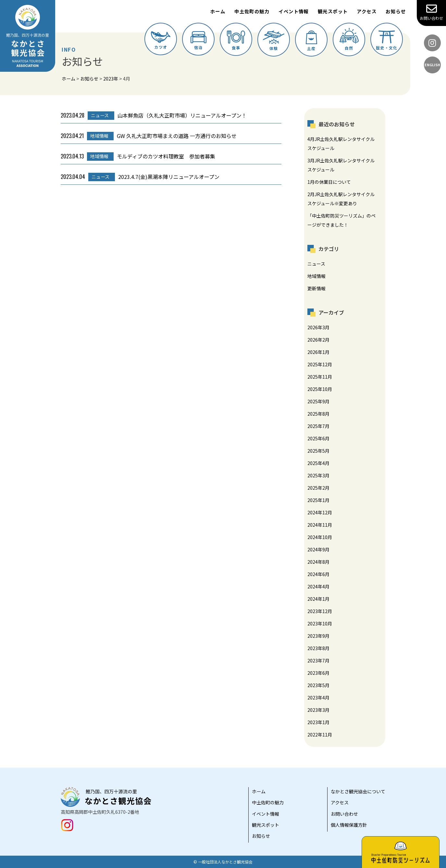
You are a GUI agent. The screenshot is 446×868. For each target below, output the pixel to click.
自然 (349, 39)
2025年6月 (318, 438)
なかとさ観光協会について (358, 791)
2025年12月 (320, 364)
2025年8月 (318, 414)
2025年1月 (318, 500)
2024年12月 (320, 512)
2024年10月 (320, 537)
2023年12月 (320, 611)
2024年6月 (318, 574)
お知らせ (396, 11)
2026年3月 (318, 327)
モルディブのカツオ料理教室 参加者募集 (138, 157)
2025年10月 (320, 389)
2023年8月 (318, 648)
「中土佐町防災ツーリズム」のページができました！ (341, 220)
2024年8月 (318, 562)
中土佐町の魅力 (252, 11)
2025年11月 (320, 377)
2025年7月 (318, 426)
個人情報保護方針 (349, 825)
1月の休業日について (329, 182)
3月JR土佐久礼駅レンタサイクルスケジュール (341, 165)
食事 (236, 40)
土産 (311, 41)
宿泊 (198, 41)
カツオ (161, 40)
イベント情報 (294, 11)
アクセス (367, 11)
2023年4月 (318, 698)
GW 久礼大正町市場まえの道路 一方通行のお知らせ (149, 136)
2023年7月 (318, 660)
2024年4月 (318, 586)
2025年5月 (318, 451)
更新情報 (316, 288)
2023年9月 (318, 636)
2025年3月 (318, 475)
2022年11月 (320, 735)
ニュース (316, 264)
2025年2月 (318, 488)
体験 (274, 41)
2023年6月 (318, 673)
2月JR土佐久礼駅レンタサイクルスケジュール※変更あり (341, 199)
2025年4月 (318, 463)
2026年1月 (318, 352)
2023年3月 (318, 710)
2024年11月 (320, 525)
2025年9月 (318, 401)
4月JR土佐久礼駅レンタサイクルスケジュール (341, 144)
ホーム (218, 11)
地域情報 (316, 276)
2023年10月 (320, 623)
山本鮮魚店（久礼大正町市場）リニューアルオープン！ (154, 116)
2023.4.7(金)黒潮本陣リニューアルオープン (140, 177)
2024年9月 (318, 549)
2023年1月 (318, 722)
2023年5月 (318, 685)
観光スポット (333, 11)
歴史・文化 (387, 40)
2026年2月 (318, 340)
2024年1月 (318, 599)
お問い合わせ (431, 12)
